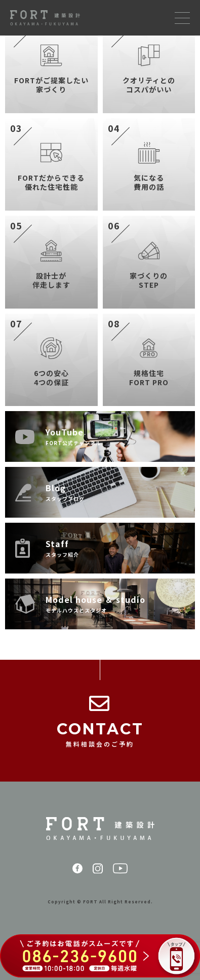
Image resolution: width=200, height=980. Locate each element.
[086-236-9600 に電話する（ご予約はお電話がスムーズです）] (100, 957)
